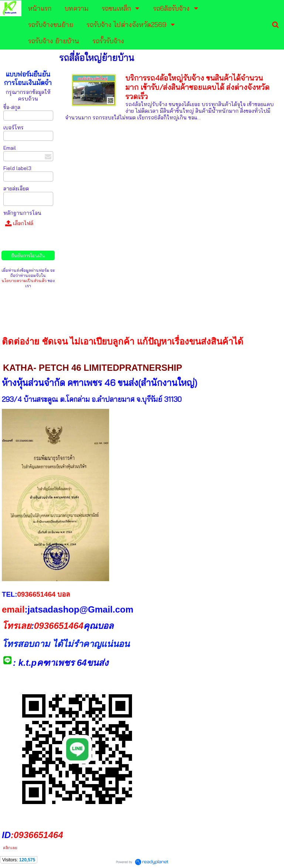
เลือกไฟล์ (19, 223)
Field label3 (17, 168)
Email (10, 148)
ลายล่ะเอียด (16, 189)
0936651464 (59, 626)
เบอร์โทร (13, 128)
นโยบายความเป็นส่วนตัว (24, 281)
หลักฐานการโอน (22, 213)
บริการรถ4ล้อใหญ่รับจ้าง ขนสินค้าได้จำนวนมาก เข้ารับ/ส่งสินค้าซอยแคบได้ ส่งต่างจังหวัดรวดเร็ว (197, 87)
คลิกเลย (10, 848)
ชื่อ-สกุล (12, 107)
